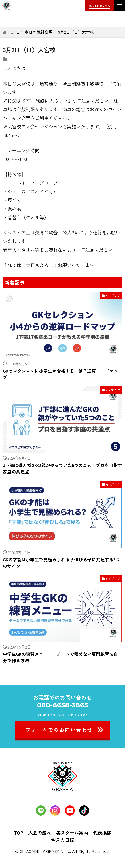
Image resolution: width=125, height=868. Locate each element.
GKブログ (113, 296)
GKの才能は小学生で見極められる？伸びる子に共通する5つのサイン (61, 563)
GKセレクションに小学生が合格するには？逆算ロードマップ (60, 374)
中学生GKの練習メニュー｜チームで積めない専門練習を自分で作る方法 (60, 657)
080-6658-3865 (62, 705)
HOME (13, 32)
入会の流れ (40, 833)
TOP (19, 833)
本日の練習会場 (39, 32)
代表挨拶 (102, 833)
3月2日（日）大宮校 (76, 32)
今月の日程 (62, 840)
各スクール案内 (72, 833)
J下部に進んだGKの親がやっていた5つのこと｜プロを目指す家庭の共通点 (62, 468)
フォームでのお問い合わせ (59, 730)
